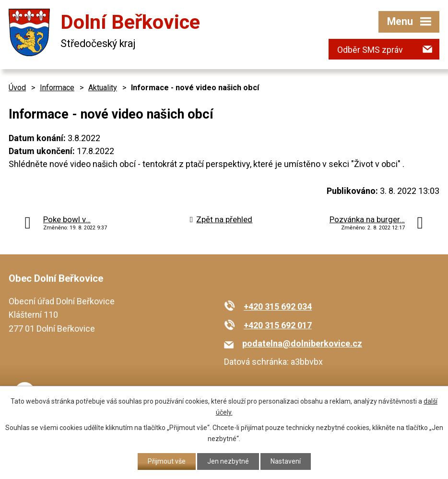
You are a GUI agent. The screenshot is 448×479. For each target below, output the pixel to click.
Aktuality (103, 88)
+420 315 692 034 (278, 306)
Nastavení (286, 461)
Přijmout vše (167, 461)
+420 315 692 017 (278, 325)
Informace (57, 88)
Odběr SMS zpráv (370, 50)
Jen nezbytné (228, 461)
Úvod (17, 88)
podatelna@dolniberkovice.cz (302, 343)
